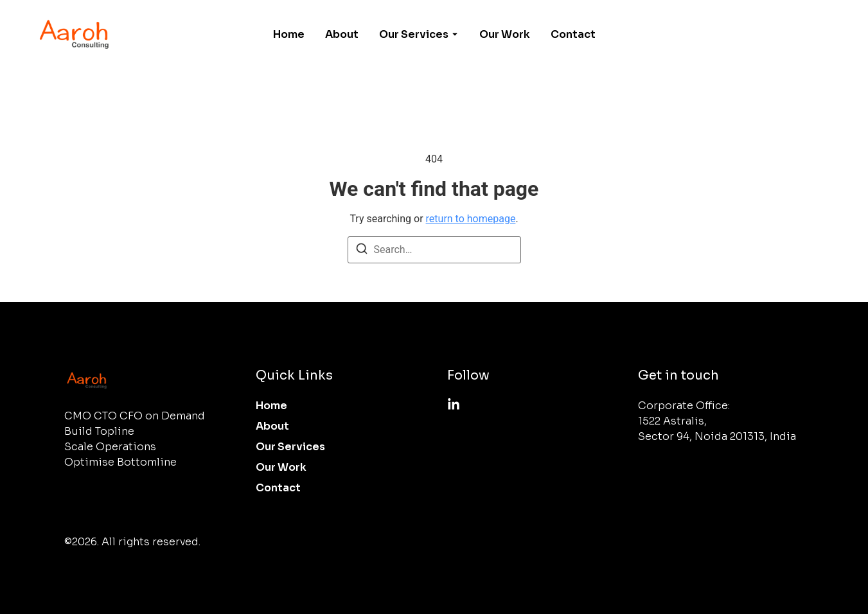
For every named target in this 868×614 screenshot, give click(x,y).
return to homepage (471, 219)
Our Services (414, 34)
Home (289, 34)
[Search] (362, 251)
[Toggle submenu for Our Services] (454, 35)
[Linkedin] (454, 405)
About (342, 34)
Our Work (505, 34)
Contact (573, 34)
